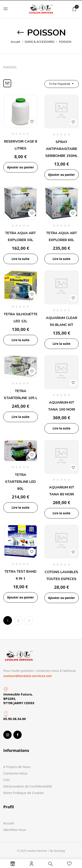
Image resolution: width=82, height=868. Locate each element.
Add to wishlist (32, 122)
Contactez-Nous (15, 773)
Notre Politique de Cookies (24, 793)
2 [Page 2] (18, 620)
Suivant (29, 620)
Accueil (15, 42)
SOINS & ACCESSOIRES (40, 42)
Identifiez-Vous (15, 830)
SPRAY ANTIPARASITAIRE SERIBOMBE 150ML (61, 149)
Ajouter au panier (20, 167)
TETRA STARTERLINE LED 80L (20, 482)
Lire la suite (21, 259)
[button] (74, 9)
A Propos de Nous (17, 767)
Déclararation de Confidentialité (28, 786)
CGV (6, 780)
